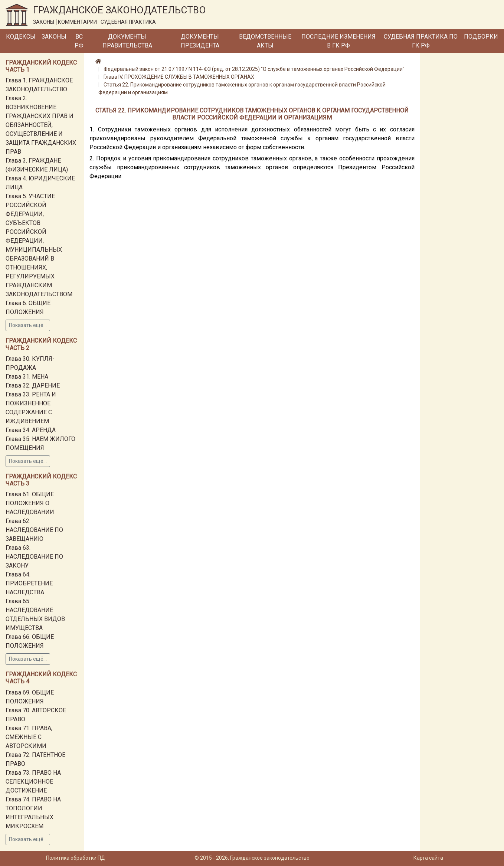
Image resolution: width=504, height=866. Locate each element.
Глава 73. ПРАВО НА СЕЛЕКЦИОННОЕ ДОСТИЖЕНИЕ (33, 782)
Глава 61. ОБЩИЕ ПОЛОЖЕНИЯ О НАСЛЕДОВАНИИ (30, 503)
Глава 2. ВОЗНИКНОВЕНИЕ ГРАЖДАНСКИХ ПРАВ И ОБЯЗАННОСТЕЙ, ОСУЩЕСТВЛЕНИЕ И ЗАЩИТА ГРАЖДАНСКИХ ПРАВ (41, 125)
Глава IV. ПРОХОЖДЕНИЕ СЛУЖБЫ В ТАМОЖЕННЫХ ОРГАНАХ (179, 77)
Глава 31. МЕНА (27, 377)
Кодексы (21, 37)
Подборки (481, 37)
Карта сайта (428, 858)
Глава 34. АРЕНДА (31, 430)
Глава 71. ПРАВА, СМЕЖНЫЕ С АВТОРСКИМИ (29, 737)
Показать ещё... (28, 325)
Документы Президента (200, 41)
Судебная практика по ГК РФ (421, 41)
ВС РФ (79, 41)
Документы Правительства (127, 41)
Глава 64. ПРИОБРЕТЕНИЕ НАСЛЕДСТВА (29, 583)
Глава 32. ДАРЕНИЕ (33, 385)
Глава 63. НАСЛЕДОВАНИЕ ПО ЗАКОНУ (34, 557)
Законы (54, 37)
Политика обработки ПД (76, 858)
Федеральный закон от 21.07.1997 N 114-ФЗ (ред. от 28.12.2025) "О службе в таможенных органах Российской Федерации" (254, 69)
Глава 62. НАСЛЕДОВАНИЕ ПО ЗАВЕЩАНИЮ (34, 530)
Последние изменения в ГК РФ (338, 41)
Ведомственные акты (265, 41)
